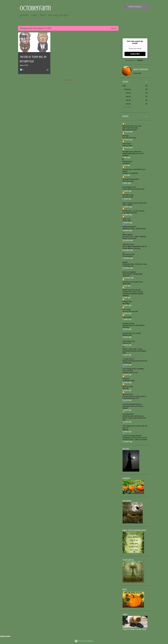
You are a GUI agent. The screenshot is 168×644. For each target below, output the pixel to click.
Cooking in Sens (128, 323)
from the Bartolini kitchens (132, 404)
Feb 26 (128, 93)
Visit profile (137, 73)
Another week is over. (130, 373)
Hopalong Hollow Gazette (132, 290)
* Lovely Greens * (129, 359)
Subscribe (135, 54)
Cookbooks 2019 (129, 381)
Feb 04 (128, 104)
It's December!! (128, 256)
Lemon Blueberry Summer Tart (133, 189)
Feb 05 (128, 100)
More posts (69, 80)
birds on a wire (128, 387)
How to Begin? (128, 205)
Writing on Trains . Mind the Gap (134, 229)
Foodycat (126, 379)
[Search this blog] (139, 7)
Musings (126, 136)
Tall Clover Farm (128, 244)
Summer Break (128, 197)
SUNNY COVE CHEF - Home (133, 349)
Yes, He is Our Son (129, 138)
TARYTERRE (127, 317)
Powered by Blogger (84, 641)
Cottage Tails (127, 302)
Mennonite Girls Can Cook (132, 126)
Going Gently (127, 161)
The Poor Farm (128, 394)
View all (114, 28)
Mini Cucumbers (128, 181)
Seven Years (127, 221)
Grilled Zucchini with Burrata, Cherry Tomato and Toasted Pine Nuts (134, 418)
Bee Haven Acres (129, 254)
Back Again (127, 284)
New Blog (126, 303)
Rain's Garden (128, 235)
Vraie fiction (127, 144)
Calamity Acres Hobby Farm (133, 282)
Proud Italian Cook (129, 187)
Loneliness (126, 163)
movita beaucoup (129, 341)
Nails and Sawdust (129, 272)
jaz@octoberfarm (140, 69)
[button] (47, 70)
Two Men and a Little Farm (132, 152)
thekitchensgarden (129, 227)
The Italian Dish (128, 414)
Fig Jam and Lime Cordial (132, 333)
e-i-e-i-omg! (127, 309)
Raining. (126, 430)
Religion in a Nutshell (130, 173)
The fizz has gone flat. (130, 311)
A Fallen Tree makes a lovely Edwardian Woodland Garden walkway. (133, 294)
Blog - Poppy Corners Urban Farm (135, 203)
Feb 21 (128, 97)
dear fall (125, 388)
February (127, 89)
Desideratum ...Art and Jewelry (134, 211)
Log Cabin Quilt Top (130, 213)
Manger (125, 262)
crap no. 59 (127, 343)
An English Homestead (131, 179)
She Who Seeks (128, 195)
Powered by (135, 60)
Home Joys (127, 219)
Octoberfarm (35, 8)
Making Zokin (127, 335)
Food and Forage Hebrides (132, 436)
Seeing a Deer (128, 146)
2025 (124, 86)
